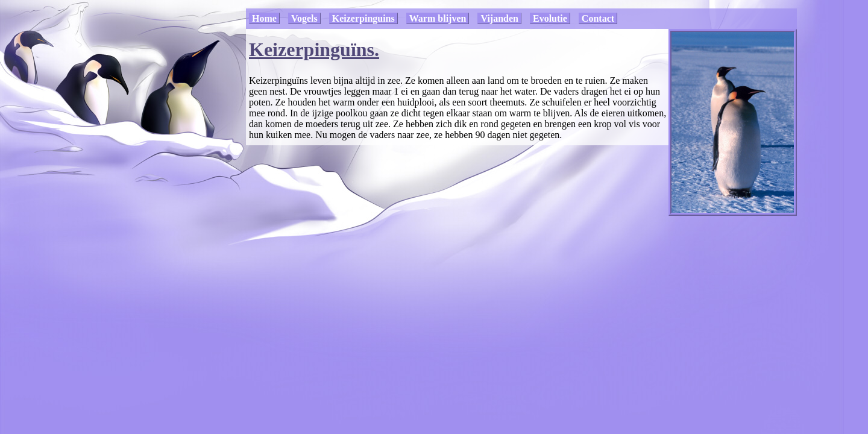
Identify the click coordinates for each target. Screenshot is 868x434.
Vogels (304, 18)
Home (264, 18)
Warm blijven (438, 18)
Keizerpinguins (363, 18)
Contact (598, 18)
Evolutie (550, 18)
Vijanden (499, 18)
